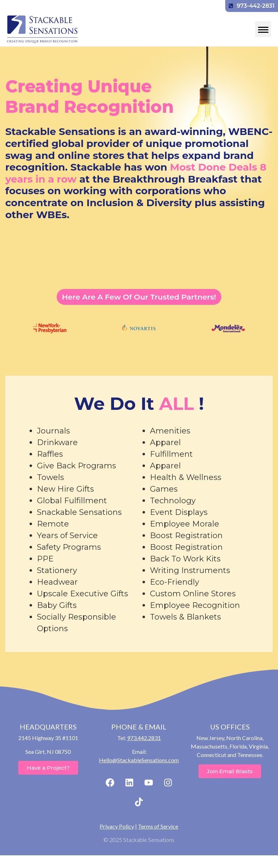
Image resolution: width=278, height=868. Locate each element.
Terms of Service (158, 826)
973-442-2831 (252, 6)
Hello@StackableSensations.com (139, 760)
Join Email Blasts (230, 771)
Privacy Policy (117, 826)
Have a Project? (48, 768)
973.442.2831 (144, 738)
